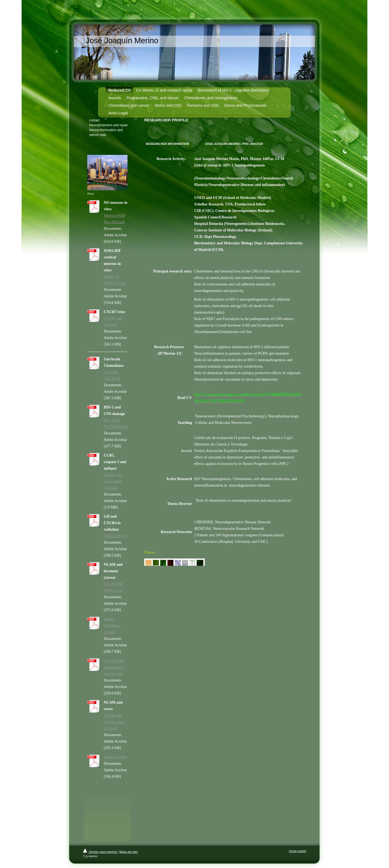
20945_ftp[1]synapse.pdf (123, 536)
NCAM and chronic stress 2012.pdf (114, 722)
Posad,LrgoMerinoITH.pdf (124, 757)
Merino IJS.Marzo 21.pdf (112, 626)
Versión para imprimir (100, 852)
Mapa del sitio (129, 852)
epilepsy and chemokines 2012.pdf (113, 481)
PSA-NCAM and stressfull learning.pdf (114, 667)
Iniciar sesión (298, 851)
